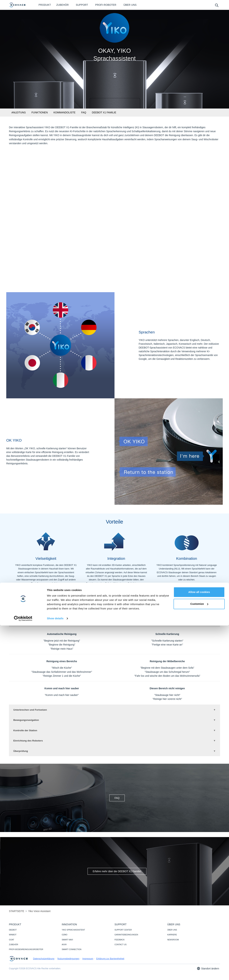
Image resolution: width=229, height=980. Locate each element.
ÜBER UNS (172, 933)
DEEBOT (13, 933)
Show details (55, 973)
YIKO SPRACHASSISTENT (73, 933)
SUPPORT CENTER (123, 933)
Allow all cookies (199, 947)
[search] (217, 5)
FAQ (84, 112)
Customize (199, 958)
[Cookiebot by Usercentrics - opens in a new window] (23, 973)
